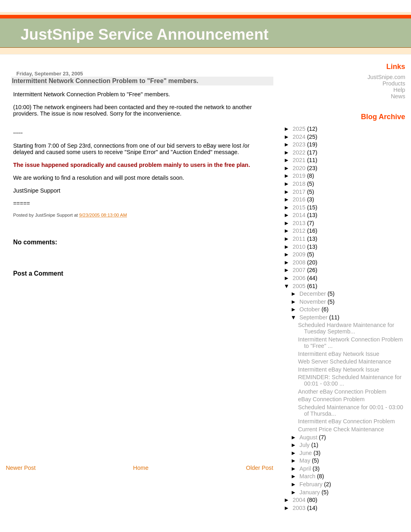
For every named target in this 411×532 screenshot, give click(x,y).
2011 (300, 239)
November (313, 302)
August (309, 437)
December (313, 294)
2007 (300, 270)
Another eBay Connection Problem (342, 392)
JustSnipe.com (386, 77)
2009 (300, 254)
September (314, 317)
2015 (300, 207)
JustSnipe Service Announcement (144, 34)
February (312, 484)
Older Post (260, 468)
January (310, 492)
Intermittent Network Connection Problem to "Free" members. (105, 81)
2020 (300, 168)
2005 (300, 286)
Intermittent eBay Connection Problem (347, 421)
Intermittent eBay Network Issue (339, 354)
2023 (300, 144)
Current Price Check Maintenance (341, 429)
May (306, 461)
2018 (300, 184)
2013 (300, 223)
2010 (300, 247)
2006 (300, 278)
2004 (300, 500)
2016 (300, 199)
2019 (300, 176)
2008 (300, 262)
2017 (300, 192)
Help (399, 90)
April (306, 469)
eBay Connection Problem (332, 399)
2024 (300, 137)
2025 (300, 129)
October (310, 309)
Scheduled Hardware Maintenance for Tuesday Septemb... (346, 328)
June (306, 453)
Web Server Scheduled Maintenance (345, 361)
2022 (300, 152)
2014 (300, 215)
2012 (300, 231)
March (308, 476)
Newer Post (20, 468)
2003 (300, 508)
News (398, 96)
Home (141, 468)
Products (394, 83)
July (305, 445)
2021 (300, 160)
